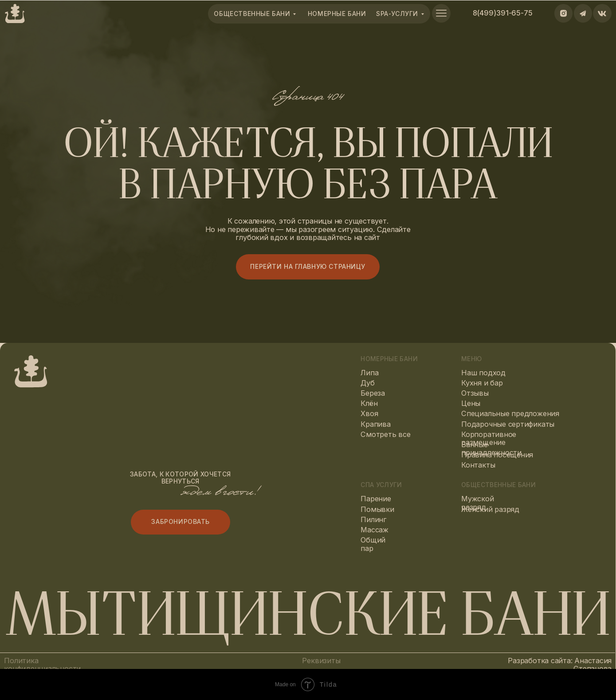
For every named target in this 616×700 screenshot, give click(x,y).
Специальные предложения (510, 413)
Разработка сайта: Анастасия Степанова (560, 665)
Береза (373, 393)
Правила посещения (497, 455)
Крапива (375, 424)
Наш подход (483, 373)
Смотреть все (385, 434)
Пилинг (374, 519)
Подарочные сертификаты (508, 424)
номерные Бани (337, 14)
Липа (369, 373)
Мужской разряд (477, 503)
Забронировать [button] (180, 522)
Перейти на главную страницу (308, 267)
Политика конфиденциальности (42, 665)
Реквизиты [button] (321, 661)
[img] (441, 13)
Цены (471, 403)
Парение (376, 499)
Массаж (375, 530)
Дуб (367, 383)
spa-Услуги (397, 14)
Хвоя (369, 413)
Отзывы (475, 393)
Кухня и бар (482, 383)
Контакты (478, 465)
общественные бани (252, 14)
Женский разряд (490, 509)
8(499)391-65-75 (503, 13)
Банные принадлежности (491, 449)
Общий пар (373, 544)
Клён (369, 403)
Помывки (377, 509)
